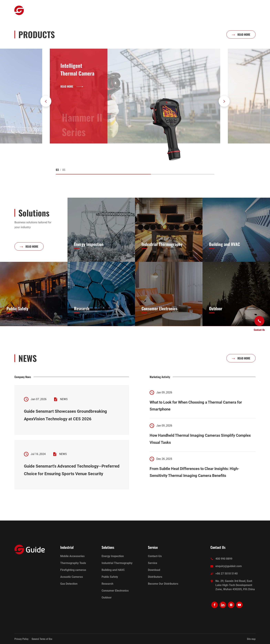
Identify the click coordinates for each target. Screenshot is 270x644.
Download (154, 570)
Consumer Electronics (115, 591)
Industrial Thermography (117, 563)
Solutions (130, 10)
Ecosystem (110, 10)
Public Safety (110, 577)
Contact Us (218, 547)
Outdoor (70, 10)
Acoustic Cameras (72, 577)
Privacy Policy (21, 639)
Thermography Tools (73, 563)
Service (168, 10)
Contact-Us (155, 556)
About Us (150, 10)
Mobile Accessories (72, 556)
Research (107, 584)
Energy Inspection (113, 556)
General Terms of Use (42, 639)
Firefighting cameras (73, 570)
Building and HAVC (113, 570)
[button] (46, 101)
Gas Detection (69, 584)
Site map (251, 639)
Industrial (89, 10)
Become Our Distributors (163, 584)
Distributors (155, 577)
